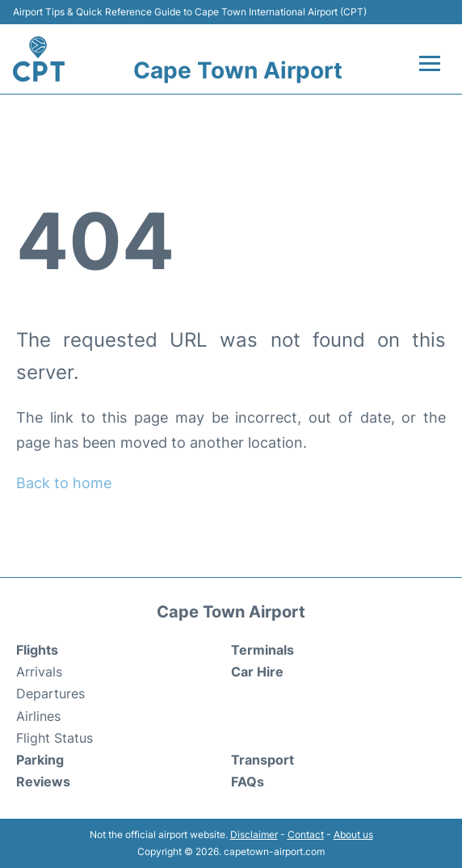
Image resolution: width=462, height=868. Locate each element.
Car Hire (257, 672)
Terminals (262, 650)
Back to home (64, 483)
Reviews (43, 782)
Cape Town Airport (238, 70)
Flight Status (55, 738)
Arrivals (39, 672)
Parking (40, 760)
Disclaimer (254, 834)
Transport (262, 760)
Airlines (38, 716)
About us (353, 834)
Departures (50, 693)
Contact (306, 834)
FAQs (248, 782)
